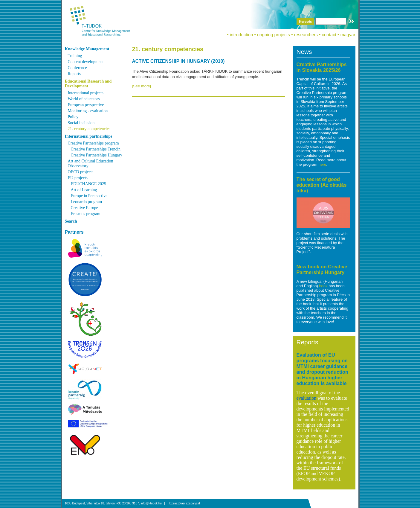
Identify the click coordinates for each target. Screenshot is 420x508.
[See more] (142, 86)
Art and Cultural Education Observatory (91, 163)
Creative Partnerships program (93, 143)
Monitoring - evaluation (88, 111)
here (322, 164)
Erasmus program (86, 214)
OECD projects (81, 172)
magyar (348, 35)
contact (329, 35)
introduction (242, 35)
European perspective (86, 105)
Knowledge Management (87, 49)
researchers (306, 35)
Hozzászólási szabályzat (184, 503)
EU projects (78, 178)
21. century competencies (89, 129)
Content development (86, 62)
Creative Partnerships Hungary (97, 155)
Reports (74, 74)
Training (75, 56)
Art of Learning (84, 190)
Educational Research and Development (88, 84)
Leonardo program (87, 202)
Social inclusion (81, 123)
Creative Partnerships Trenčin (96, 149)
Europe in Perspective (89, 196)
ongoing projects (274, 35)
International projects (86, 93)
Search (71, 221)
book (324, 286)
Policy (73, 117)
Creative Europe (84, 208)
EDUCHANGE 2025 (89, 184)
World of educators (84, 99)
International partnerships (89, 136)
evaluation (307, 398)
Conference (78, 68)
